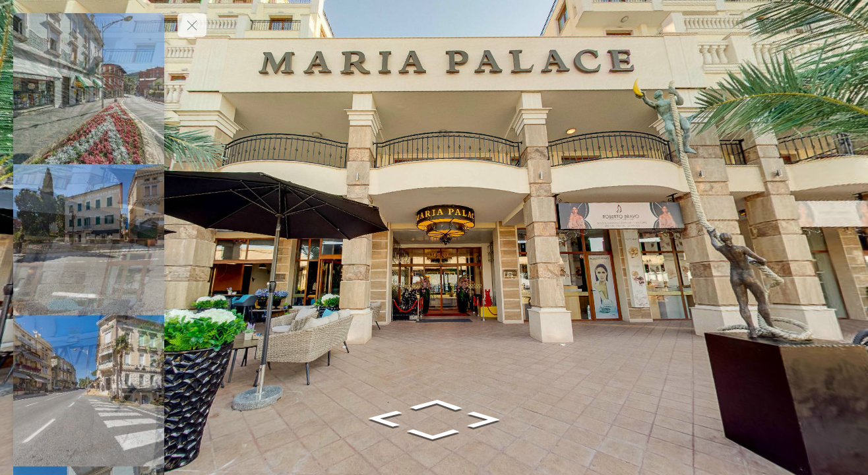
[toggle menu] (192, 25)
